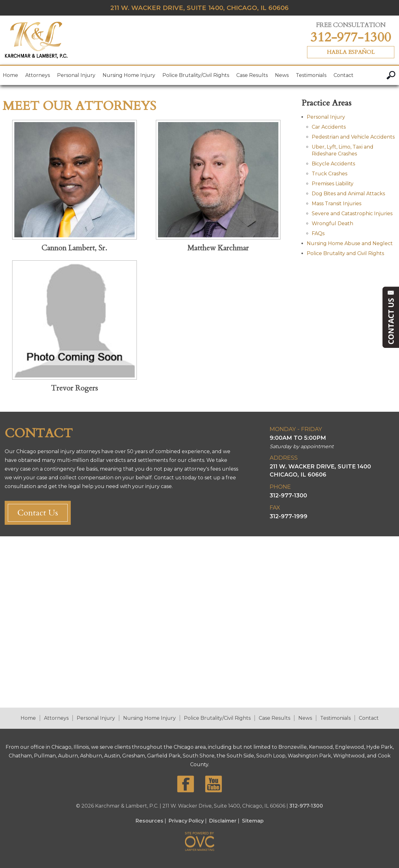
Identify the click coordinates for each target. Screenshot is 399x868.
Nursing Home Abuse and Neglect (350, 243)
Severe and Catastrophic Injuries (352, 213)
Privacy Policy (186, 821)
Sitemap (253, 821)
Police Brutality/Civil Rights (196, 75)
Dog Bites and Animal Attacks (348, 194)
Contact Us (38, 513)
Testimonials (311, 75)
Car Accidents (329, 127)
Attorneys (38, 75)
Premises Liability (333, 184)
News (282, 75)
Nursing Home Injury (129, 75)
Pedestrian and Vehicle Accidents (353, 137)
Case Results (252, 75)
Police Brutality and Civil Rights (345, 253)
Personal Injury (76, 75)
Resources (149, 821)
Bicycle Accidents (333, 164)
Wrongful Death (332, 223)
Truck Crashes (329, 174)
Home (10, 75)
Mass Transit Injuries (337, 204)
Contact (344, 75)
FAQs (318, 233)
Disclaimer (223, 821)
